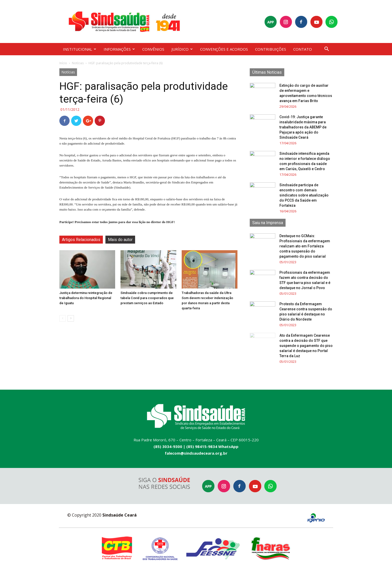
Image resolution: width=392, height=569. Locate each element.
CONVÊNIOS (153, 49)
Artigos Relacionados (81, 240)
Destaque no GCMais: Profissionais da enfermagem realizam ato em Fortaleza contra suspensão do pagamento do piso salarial (305, 246)
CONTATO (303, 49)
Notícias (78, 63)
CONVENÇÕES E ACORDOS (224, 49)
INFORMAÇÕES (119, 49)
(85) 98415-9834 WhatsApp (212, 446)
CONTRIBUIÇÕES (271, 49)
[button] (326, 50)
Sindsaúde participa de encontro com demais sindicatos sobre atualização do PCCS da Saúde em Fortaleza (304, 195)
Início (63, 63)
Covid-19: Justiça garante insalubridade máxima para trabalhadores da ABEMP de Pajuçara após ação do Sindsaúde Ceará (303, 127)
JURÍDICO (182, 49)
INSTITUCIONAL (80, 49)
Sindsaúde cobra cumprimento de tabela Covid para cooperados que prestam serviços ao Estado (147, 298)
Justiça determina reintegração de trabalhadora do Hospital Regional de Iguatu (86, 298)
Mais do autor (120, 240)
